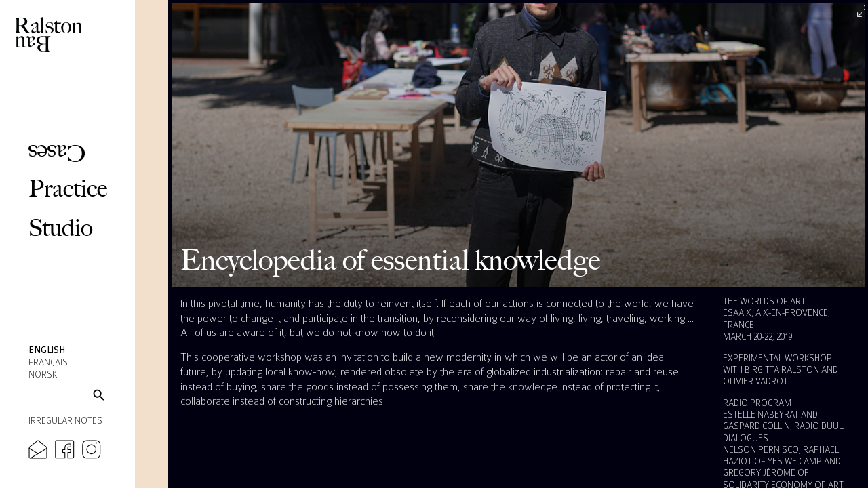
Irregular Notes (65, 421)
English (47, 350)
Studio (61, 227)
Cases (57, 154)
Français (48, 363)
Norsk (43, 375)
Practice (68, 188)
